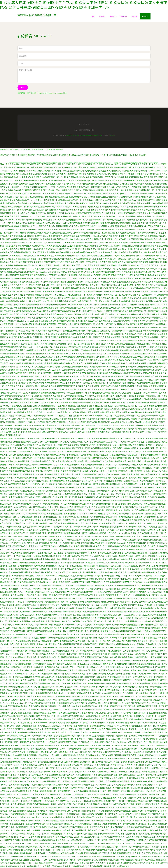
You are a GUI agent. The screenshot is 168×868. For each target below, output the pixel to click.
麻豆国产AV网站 (143, 563)
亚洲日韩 (118, 755)
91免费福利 (80, 745)
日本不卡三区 (25, 589)
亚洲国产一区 (74, 550)
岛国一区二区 (115, 295)
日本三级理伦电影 (146, 749)
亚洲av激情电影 (11, 282)
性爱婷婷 (120, 272)
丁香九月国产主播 (54, 376)
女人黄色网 (65, 778)
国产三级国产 (28, 275)
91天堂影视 (89, 370)
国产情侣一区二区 (72, 857)
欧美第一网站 (155, 536)
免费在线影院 (131, 347)
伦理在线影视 (150, 314)
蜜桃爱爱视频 (130, 177)
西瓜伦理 (7, 752)
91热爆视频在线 (53, 853)
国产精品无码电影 (12, 177)
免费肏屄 (115, 765)
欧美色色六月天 (55, 184)
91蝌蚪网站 (37, 589)
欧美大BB (133, 233)
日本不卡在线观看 (127, 804)
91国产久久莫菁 (19, 752)
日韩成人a (146, 393)
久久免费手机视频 (17, 171)
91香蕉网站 (106, 631)
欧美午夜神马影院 (150, 798)
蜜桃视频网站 (52, 298)
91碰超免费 (148, 386)
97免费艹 (105, 295)
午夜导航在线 (23, 282)
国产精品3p (67, 341)
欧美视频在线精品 (123, 546)
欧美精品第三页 (75, 478)
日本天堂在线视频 (62, 641)
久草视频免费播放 (152, 569)
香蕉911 (123, 174)
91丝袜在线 (73, 347)
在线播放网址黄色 (65, 546)
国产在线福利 (50, 383)
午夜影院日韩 (92, 674)
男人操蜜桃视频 (16, 236)
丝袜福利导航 (49, 608)
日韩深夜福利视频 (83, 582)
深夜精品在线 (117, 501)
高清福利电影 (159, 710)
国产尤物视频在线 (133, 370)
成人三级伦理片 (105, 729)
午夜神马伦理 (75, 383)
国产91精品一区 (81, 461)
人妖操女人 (14, 703)
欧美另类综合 (23, 582)
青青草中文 (140, 804)
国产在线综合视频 (31, 550)
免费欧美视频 (49, 305)
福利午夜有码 (70, 719)
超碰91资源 (27, 272)
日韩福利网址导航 (121, 334)
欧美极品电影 (149, 210)
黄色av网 (49, 295)
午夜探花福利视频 (112, 582)
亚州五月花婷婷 (87, 481)
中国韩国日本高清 (63, 200)
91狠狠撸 (147, 184)
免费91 (77, 226)
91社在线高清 (101, 226)
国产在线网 (96, 628)
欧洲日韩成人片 (103, 772)
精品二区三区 (139, 752)
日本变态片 (154, 755)
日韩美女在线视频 (156, 550)
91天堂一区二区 (73, 344)
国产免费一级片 (7, 167)
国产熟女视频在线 (102, 278)
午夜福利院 (139, 719)
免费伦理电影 (85, 272)
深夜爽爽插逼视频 (40, 612)
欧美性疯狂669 (62, 729)
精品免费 (67, 830)
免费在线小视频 (53, 226)
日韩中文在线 (65, 213)
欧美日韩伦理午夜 (135, 386)
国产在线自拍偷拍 (118, 834)
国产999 (35, 736)
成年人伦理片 (108, 370)
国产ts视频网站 (118, 292)
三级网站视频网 (54, 367)
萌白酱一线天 (27, 341)
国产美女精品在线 (130, 749)
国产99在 (41, 576)
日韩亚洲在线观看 (141, 768)
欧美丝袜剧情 (50, 703)
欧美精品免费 (93, 615)
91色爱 (111, 341)
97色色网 (148, 821)
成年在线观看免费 (134, 399)
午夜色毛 (114, 657)
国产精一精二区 (35, 265)
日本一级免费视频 (48, 739)
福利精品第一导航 (101, 608)
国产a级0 (74, 167)
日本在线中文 (153, 579)
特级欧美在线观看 (12, 216)
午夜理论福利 (61, 677)
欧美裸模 (33, 187)
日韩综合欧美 (9, 465)
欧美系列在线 (23, 651)
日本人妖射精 (79, 278)
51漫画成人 (56, 265)
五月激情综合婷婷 (68, 569)
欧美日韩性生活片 (17, 327)
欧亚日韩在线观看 (107, 808)
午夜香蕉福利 (52, 618)
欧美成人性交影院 (153, 801)
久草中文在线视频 (152, 729)
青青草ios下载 (13, 670)
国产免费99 (82, 553)
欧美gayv (40, 200)
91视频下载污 (126, 582)
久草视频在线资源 (55, 847)
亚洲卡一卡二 (14, 324)
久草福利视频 (145, 481)
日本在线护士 (68, 259)
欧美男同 (135, 863)
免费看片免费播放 (83, 775)
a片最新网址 (107, 448)
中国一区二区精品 (60, 657)
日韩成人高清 (112, 556)
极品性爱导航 (112, 229)
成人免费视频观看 (16, 599)
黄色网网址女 (23, 246)
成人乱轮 (18, 713)
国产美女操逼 (108, 755)
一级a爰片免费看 (96, 690)
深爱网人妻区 (37, 687)
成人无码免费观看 (145, 540)
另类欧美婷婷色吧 (105, 857)
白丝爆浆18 (18, 625)
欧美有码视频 (103, 618)
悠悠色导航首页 (42, 814)
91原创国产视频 (98, 223)
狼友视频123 (132, 801)
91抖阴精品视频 (17, 481)
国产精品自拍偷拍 (94, 311)
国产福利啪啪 (143, 233)
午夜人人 (120, 752)
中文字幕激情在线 (135, 821)
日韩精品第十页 (46, 530)
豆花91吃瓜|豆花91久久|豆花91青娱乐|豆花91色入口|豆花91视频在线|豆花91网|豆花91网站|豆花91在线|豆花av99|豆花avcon (82, 412)
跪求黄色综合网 (126, 716)
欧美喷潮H (5, 860)
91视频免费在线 (127, 383)
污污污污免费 (29, 321)
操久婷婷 (122, 252)
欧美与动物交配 (40, 507)
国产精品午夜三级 (50, 824)
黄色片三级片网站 (58, 455)
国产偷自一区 (15, 540)
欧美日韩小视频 (152, 367)
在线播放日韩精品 (83, 628)
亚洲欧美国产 (90, 677)
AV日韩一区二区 (94, 840)
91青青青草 (115, 638)
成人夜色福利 (101, 860)
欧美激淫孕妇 (143, 553)
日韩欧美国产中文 (24, 484)
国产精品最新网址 (88, 837)
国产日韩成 (93, 706)
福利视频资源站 (20, 167)
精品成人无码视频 (100, 363)
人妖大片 (80, 370)
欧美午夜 (101, 700)
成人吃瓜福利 (110, 223)
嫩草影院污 (8, 759)
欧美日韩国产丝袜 (77, 703)
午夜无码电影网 (12, 612)
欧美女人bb (119, 840)
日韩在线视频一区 (112, 468)
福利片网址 (64, 648)
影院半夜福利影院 (83, 543)
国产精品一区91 (102, 367)
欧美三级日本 (51, 321)
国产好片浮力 (24, 243)
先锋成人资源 (38, 791)
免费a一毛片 (15, 262)
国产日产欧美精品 (136, 605)
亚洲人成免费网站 (44, 171)
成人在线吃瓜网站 (64, 321)
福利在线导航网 (78, 491)
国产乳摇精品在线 (77, 648)
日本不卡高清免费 (130, 520)
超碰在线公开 (116, 350)
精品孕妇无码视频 (14, 278)
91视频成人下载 (147, 292)
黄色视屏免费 (35, 651)
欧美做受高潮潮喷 (159, 520)
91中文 (61, 298)
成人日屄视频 (100, 514)
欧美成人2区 (143, 755)
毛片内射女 (43, 331)
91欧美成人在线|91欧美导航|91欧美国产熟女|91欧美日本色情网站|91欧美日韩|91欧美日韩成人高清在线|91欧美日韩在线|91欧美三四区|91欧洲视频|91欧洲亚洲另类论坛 (69, 155)
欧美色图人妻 (142, 180)
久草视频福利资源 (98, 723)
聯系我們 (124, 16)
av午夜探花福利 (34, 318)
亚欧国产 (106, 501)
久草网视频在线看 (72, 256)
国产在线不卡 (56, 543)
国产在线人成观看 (15, 550)
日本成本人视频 (157, 501)
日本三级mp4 (83, 736)
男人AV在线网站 (12, 700)
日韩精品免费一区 (116, 739)
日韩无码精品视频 (101, 657)
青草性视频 (46, 830)
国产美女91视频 (77, 390)
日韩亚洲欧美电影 (121, 445)
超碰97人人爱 (145, 566)
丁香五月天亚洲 (16, 360)
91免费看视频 (137, 354)
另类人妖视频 (63, 318)
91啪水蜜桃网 (149, 380)
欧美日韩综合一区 (54, 517)
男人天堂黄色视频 (97, 556)
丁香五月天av (137, 373)
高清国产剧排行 (44, 605)
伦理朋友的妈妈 (107, 298)
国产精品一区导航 (12, 765)
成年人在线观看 (66, 687)
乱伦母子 (47, 461)
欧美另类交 (110, 752)
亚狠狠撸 (63, 670)
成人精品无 (43, 357)
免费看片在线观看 (48, 638)
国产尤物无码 (108, 648)
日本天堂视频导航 (20, 197)
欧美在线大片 (42, 520)
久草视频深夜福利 (90, 334)
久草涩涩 (16, 269)
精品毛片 (45, 318)
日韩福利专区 (78, 367)
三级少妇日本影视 (83, 458)
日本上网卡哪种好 (85, 455)
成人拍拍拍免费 (83, 239)
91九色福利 (158, 324)
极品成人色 (34, 311)
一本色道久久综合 (81, 732)
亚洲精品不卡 (131, 585)
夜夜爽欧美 (143, 641)
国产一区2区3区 (119, 801)
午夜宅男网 (148, 781)
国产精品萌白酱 (9, 357)
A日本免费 (92, 553)
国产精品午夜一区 (50, 190)
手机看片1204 (12, 233)
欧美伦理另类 (45, 399)
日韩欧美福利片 (57, 762)
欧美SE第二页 (32, 331)
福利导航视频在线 (64, 690)
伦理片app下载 (134, 200)
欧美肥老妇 (133, 341)
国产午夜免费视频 (149, 772)
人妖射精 (17, 190)
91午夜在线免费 (106, 282)
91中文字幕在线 (40, 226)
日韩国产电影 (98, 589)
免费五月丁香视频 (128, 305)
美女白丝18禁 (150, 360)
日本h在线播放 (13, 821)
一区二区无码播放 (11, 621)
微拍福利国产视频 (99, 187)
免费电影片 (157, 252)
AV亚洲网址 (145, 256)
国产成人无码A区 (17, 592)
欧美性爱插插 (22, 203)
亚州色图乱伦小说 (77, 246)
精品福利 (62, 344)
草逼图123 (84, 504)
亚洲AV (66, 781)
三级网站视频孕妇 (122, 648)
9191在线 (118, 592)
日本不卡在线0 (89, 478)
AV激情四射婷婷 (154, 455)
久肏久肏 (142, 484)
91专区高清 (28, 501)
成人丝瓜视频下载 (47, 194)
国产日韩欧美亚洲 (96, 510)
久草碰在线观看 (133, 710)
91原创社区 (65, 288)
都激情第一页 (129, 458)
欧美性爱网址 (31, 452)
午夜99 (162, 337)
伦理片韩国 (159, 533)
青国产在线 (120, 674)
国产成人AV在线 (42, 628)
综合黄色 (142, 572)
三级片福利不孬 (65, 589)
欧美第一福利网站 (78, 860)
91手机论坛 (110, 380)
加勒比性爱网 (85, 184)
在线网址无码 (31, 592)
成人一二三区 (13, 801)
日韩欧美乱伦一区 (130, 693)
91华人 (49, 223)
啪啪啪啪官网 (49, 631)
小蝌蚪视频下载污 (154, 589)
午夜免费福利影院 (15, 471)
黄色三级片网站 (154, 592)
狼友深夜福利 (156, 478)
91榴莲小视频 (153, 220)
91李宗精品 (10, 347)
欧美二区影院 (11, 582)
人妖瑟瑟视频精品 (52, 602)
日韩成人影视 (135, 203)
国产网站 (140, 239)
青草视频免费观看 (36, 602)
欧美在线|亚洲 (41, 625)
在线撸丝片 (24, 239)
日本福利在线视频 (29, 605)
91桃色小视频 (114, 396)
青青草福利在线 (87, 514)
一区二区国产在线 (52, 768)
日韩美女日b (140, 556)
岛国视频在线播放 (61, 530)
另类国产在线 (25, 292)
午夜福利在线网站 (73, 249)
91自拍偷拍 (136, 759)
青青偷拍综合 (86, 484)
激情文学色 (91, 357)
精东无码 (66, 621)
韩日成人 (54, 344)
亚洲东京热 (153, 194)
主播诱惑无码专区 (154, 396)
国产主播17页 (121, 706)
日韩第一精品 (128, 592)
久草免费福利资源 (72, 465)
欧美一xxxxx (30, 200)
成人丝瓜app (116, 566)
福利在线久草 (72, 608)
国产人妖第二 (104, 246)
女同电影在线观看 (18, 403)
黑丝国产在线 (135, 478)
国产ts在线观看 (157, 347)
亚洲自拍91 (153, 696)
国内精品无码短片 (80, 207)
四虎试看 (94, 210)
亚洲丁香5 (123, 700)
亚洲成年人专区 (135, 798)
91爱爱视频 (131, 220)
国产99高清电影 (84, 540)
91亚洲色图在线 (82, 517)
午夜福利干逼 (88, 644)
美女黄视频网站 (87, 765)
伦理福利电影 (10, 514)
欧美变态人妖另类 (107, 674)
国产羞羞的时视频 (63, 533)
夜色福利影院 (80, 634)
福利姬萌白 (126, 514)
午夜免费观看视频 (72, 445)
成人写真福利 (77, 269)
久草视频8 (106, 275)
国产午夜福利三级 (16, 677)
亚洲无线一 (66, 474)
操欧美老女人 (124, 288)
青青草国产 (158, 301)
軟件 (78, 136)
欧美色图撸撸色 (28, 765)
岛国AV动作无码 (32, 220)
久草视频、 (103, 533)
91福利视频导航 (107, 220)
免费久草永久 (13, 817)
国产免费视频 (76, 612)
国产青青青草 (60, 393)
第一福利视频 (139, 589)
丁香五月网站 (10, 311)
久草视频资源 (16, 814)
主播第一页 (83, 262)
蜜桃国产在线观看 (42, 501)
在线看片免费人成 (93, 523)
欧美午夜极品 (29, 184)
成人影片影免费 (26, 768)
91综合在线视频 (64, 680)
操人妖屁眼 (119, 585)
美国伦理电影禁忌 (159, 860)
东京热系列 (146, 853)
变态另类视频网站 (115, 527)
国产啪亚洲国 (51, 337)
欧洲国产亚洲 (114, 860)
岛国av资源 (17, 272)
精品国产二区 (67, 732)
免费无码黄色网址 (33, 455)
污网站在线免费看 (147, 840)
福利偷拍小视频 (111, 164)
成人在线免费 (119, 857)
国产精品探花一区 (24, 301)
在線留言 (145, 16)
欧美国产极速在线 (101, 455)
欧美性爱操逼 (6, 523)
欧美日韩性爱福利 (20, 318)
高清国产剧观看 (134, 278)
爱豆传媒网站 (157, 657)
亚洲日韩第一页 (72, 651)
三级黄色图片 (125, 354)
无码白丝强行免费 (27, 354)
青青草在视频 (112, 781)
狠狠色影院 (28, 853)
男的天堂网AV (157, 259)
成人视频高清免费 (136, 314)
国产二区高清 (96, 344)
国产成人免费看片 (18, 595)
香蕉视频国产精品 (145, 324)
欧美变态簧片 (25, 817)
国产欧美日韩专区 (79, 680)
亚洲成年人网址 (14, 605)
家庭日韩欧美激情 (56, 719)
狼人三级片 (56, 403)
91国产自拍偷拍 (113, 174)
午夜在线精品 (31, 811)
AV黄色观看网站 (130, 216)
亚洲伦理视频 (83, 471)
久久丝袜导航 (149, 582)
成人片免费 (112, 308)
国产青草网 (33, 641)
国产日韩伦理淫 (75, 403)
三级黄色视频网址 (151, 337)
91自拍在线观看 (105, 180)
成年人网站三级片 (36, 775)
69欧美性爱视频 (52, 448)
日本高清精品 (93, 778)
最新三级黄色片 (48, 677)
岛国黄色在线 (43, 536)
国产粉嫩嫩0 (54, 840)
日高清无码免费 (50, 843)
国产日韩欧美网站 (58, 311)
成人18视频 (79, 360)
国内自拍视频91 (114, 713)
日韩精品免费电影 (42, 556)
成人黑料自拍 (45, 311)
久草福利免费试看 (111, 360)
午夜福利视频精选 (55, 514)
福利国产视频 (155, 687)
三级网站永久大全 (72, 625)
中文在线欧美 (54, 683)
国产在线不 (118, 448)
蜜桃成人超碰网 (129, 403)
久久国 (26, 729)
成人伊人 (88, 527)
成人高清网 (137, 595)
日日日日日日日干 (15, 729)
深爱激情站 (26, 442)
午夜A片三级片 (28, 278)
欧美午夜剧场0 (138, 514)
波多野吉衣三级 (139, 295)
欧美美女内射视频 (40, 683)
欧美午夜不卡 (47, 834)
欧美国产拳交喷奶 (125, 229)
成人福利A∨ (152, 471)
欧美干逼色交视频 (114, 843)
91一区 (35, 357)
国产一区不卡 (50, 772)
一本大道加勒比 (72, 710)
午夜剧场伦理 (107, 576)
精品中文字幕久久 (82, 843)
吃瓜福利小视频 (67, 226)
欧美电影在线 (35, 308)
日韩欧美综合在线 (137, 664)
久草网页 (97, 295)
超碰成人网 (116, 670)
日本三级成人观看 (97, 314)
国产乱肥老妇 (38, 334)
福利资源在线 (147, 197)
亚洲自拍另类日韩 (54, 458)
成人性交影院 (77, 811)
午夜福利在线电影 (132, 530)
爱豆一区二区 (127, 817)
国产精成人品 (63, 860)
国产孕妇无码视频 (37, 383)
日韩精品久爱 (52, 670)
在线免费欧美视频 (156, 180)
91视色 (62, 249)
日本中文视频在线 (138, 327)
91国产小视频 (54, 357)
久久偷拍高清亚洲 (91, 282)
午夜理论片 (13, 386)
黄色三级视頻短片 (29, 487)
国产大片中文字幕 (103, 252)
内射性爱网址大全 (62, 350)
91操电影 (28, 357)
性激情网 (147, 700)
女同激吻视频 (100, 229)
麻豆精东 (36, 716)
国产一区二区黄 (129, 843)
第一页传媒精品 (159, 481)
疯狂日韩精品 (115, 484)
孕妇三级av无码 (79, 331)
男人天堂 (142, 321)
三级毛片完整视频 (27, 690)
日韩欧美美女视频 (139, 318)
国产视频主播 (95, 716)
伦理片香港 (113, 376)
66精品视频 (11, 301)
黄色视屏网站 (40, 269)
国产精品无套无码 (42, 327)
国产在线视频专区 (142, 510)
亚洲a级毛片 (158, 540)
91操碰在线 (58, 174)
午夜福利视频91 (41, 540)
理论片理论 (5, 579)
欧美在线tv (143, 341)
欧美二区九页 (113, 696)
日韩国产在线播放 (142, 501)
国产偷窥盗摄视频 (74, 177)
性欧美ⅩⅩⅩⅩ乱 (41, 184)
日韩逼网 (58, 194)
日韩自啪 (100, 811)
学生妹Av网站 (31, 171)
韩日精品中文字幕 (52, 471)
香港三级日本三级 (154, 765)
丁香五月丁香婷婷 (19, 376)
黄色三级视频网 (57, 814)
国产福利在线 (101, 203)
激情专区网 (82, 569)
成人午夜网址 (134, 301)
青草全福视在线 (151, 239)
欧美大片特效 (44, 592)
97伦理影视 (150, 438)
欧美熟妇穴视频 (75, 318)
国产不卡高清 (151, 269)
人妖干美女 (5, 830)
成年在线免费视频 (69, 664)
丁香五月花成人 (84, 664)
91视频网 (110, 585)
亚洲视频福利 (116, 693)
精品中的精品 (76, 213)
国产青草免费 (135, 638)
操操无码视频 (41, 324)
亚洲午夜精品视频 (82, 314)
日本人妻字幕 (11, 775)
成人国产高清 (66, 755)
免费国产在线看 (9, 314)
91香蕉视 (154, 177)
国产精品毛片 (56, 628)
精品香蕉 (159, 236)
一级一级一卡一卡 (94, 641)
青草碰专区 (39, 801)
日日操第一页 (10, 229)
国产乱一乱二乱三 (40, 272)
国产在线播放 (152, 739)
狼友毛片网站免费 (58, 759)
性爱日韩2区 (161, 788)
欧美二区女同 (89, 367)
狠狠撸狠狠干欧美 (97, 732)
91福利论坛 (61, 608)
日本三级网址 (45, 478)
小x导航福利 (114, 367)
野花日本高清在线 (15, 778)
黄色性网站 (139, 487)
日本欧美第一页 (143, 347)
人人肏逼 (105, 693)
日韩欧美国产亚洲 (29, 458)
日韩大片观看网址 (107, 239)
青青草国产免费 (113, 497)
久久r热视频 (107, 569)
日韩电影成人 (151, 644)
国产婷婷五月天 (22, 314)
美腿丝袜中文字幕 (153, 667)
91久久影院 (112, 203)
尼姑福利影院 (152, 556)
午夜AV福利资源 (64, 804)
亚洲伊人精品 (89, 785)
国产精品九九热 (94, 569)
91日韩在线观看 (7, 383)
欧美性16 (20, 256)
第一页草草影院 (43, 344)
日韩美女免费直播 (67, 357)
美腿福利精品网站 (15, 501)
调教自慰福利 (43, 487)
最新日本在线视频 (134, 393)
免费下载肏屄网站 (98, 843)
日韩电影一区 (18, 536)
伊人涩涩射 (89, 265)
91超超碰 (57, 585)
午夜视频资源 (42, 553)
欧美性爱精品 (128, 654)
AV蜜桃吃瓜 (127, 350)
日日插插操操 (106, 605)
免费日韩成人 (71, 824)
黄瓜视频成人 (110, 272)
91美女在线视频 (103, 213)
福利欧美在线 (60, 354)
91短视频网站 (161, 357)
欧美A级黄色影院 (154, 318)
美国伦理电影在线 (118, 827)
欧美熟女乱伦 (29, 471)
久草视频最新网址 (37, 246)
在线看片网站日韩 (94, 804)
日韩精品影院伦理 (62, 674)
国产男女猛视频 (129, 344)
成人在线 (152, 670)
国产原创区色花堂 (129, 187)
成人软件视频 (151, 272)
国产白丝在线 (142, 696)
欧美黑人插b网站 (146, 599)
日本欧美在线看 (139, 350)
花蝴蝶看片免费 (134, 174)
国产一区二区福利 (67, 180)
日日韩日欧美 (119, 599)
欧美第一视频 (6, 634)
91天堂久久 (105, 853)
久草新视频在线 (59, 292)
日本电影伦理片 (97, 272)
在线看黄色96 (126, 595)
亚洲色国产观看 (138, 667)
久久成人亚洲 (124, 327)
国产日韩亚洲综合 (148, 357)
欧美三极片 (56, 559)
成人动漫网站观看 (89, 177)
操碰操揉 (92, 399)
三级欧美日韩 (97, 582)
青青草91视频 (45, 781)
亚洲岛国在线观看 (70, 536)
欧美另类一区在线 (100, 540)
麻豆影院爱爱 (139, 272)
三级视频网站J (115, 373)
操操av (34, 785)
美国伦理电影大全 (31, 788)
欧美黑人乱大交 (148, 703)
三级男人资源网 (55, 520)
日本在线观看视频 (87, 579)
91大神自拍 (57, 171)
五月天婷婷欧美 (122, 233)
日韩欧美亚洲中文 (8, 461)
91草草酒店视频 (139, 190)
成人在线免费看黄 (27, 324)
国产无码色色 (160, 292)
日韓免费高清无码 (83, 821)
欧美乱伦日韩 (92, 634)
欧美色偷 (137, 661)
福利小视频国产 (103, 491)
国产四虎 (45, 706)
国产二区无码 (160, 380)
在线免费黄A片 (144, 187)
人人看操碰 (66, 243)
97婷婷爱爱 (121, 494)
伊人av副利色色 (17, 579)
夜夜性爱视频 (162, 572)
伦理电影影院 (126, 762)
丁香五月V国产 (88, 318)
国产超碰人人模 (44, 726)
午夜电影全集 (146, 223)
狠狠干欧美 (17, 275)
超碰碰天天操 (126, 190)
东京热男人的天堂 (78, 674)
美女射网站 (100, 742)
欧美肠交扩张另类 (28, 262)
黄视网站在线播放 (113, 256)
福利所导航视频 (100, 308)
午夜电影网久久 (58, 203)
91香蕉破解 (57, 726)
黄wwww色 (79, 194)
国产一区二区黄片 (97, 301)
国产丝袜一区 (14, 210)
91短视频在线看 (158, 814)
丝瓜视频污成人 (28, 380)
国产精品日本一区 (104, 710)
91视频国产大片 (53, 811)
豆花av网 (151, 572)
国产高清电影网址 (50, 282)
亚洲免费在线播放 (100, 438)
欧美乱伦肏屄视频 (105, 592)
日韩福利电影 (11, 710)
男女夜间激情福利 (55, 794)
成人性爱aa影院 (9, 203)
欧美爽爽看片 (111, 543)
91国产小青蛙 (118, 236)
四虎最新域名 (145, 683)
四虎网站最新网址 (30, 755)
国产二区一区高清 (10, 628)
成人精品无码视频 (15, 184)
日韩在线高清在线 (76, 677)
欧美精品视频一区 (30, 527)
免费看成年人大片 (8, 791)
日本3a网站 (39, 667)
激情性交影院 (39, 621)
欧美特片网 (137, 677)
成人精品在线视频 (27, 628)
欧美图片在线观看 (50, 167)
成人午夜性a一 (9, 794)
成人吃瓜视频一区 (83, 501)
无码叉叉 (119, 530)
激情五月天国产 (43, 233)
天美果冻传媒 (40, 278)
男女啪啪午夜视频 (68, 236)
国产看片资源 (14, 223)
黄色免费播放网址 (56, 857)
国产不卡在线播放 (58, 487)
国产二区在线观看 (85, 164)
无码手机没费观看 (50, 648)
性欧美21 (9, 638)
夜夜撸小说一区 (109, 523)
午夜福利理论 (7, 625)
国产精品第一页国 (86, 285)
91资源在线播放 (52, 775)
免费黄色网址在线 (70, 262)
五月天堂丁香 (81, 373)
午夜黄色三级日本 (153, 778)
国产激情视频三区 (10, 337)
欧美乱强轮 (102, 677)
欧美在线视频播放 (91, 350)
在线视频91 (161, 445)
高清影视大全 (69, 794)
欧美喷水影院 (120, 220)
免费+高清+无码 (10, 719)
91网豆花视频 (22, 229)
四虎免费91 (67, 207)
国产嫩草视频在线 (110, 393)
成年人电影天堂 (24, 719)
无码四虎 (90, 229)
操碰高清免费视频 (133, 223)
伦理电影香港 (76, 288)
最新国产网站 (111, 719)
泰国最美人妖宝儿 (35, 445)
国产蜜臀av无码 (26, 507)
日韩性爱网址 (128, 298)
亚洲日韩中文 (162, 863)
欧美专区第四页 (40, 794)
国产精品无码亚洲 (82, 301)
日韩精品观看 (149, 246)
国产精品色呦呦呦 (126, 657)
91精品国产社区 (135, 334)
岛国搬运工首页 (94, 298)
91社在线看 (141, 344)
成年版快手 (151, 363)
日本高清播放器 (104, 487)
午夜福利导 (68, 726)
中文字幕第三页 (140, 229)
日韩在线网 (66, 275)
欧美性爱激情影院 (13, 762)
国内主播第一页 (36, 282)
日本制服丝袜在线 (87, 710)
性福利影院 (156, 510)
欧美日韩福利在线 (81, 827)
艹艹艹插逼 (128, 275)
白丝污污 (11, 648)
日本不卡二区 (79, 190)
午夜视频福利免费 (95, 393)
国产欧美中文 (101, 762)
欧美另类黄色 (104, 827)
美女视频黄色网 (12, 520)
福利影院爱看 (153, 680)
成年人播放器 (54, 612)
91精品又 (31, 376)
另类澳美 (42, 811)
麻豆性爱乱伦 (33, 530)
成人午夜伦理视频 (63, 696)
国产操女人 (146, 265)
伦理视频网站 (15, 288)
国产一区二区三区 (114, 749)
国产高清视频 (87, 657)
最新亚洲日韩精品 (43, 262)
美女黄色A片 (31, 481)
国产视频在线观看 (134, 631)
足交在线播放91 (120, 167)
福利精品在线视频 (145, 843)
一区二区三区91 (26, 801)
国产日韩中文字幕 (128, 438)
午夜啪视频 (138, 380)
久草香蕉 (109, 461)
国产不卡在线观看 (156, 491)
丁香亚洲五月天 (111, 510)
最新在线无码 (154, 824)
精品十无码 (13, 507)
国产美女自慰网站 (28, 680)
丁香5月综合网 (67, 265)
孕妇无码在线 (99, 380)
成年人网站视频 (118, 347)
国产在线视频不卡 (79, 830)
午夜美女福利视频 (131, 448)
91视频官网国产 (88, 292)
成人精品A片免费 (36, 772)
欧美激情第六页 (121, 664)
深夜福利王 (24, 742)
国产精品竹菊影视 (27, 474)
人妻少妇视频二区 (149, 278)
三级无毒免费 (54, 347)
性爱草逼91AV (37, 305)
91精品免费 (123, 628)
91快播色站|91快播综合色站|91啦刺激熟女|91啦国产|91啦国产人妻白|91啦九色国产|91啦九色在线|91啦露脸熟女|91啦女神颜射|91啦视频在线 (87, 429)
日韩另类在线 (22, 546)
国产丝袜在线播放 (53, 634)
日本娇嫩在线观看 (16, 468)
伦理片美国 (55, 755)
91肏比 (159, 360)
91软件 (136, 683)
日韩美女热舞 (64, 576)
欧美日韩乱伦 (140, 765)
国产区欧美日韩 (36, 821)
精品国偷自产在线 (16, 781)
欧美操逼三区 (47, 579)
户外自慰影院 (45, 177)
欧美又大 (82, 229)
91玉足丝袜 (112, 759)
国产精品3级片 (22, 174)
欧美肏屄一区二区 (87, 337)
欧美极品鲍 (158, 781)
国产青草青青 (98, 817)
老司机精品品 (74, 484)
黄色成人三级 (6, 674)
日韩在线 (98, 200)
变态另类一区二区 (51, 687)
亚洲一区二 (57, 781)
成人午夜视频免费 (33, 393)
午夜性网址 (44, 523)
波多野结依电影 (136, 184)
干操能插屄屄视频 (77, 798)
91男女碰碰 (85, 530)
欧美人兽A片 (108, 664)
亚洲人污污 (111, 667)
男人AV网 (154, 559)
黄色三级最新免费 (137, 376)
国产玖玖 (54, 380)
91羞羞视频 (131, 239)
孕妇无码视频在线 (130, 566)
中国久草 (27, 638)
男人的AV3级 (51, 700)
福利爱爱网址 (81, 298)
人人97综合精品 (137, 288)
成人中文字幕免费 (104, 347)
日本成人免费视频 (114, 687)
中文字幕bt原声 (132, 308)
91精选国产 (147, 282)
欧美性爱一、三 (49, 651)
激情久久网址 (154, 817)
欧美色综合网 (100, 174)
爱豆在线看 (129, 272)
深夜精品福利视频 (105, 837)
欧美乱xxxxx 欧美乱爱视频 (81, 752)
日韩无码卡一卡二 (42, 723)
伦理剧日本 (23, 602)
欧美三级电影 (129, 363)
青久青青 (113, 357)
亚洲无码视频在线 (41, 288)
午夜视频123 (156, 308)
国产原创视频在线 (156, 207)
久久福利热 (64, 566)
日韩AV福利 (20, 648)
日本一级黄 (162, 530)
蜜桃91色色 (95, 288)
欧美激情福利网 (47, 393)
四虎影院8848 (159, 631)
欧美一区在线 (102, 233)
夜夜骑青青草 (131, 180)
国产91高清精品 (52, 180)
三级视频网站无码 (96, 461)
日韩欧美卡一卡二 (139, 651)
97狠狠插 (124, 337)
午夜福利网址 (68, 517)
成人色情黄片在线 (31, 256)
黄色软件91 (136, 265)
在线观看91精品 (69, 399)
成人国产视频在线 (23, 736)
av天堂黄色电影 (32, 781)
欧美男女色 (131, 494)
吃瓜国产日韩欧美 (15, 788)
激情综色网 (116, 654)
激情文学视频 (128, 824)
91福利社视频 (77, 275)
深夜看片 (139, 517)
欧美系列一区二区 (40, 484)
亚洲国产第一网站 (155, 298)
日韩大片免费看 (134, 853)
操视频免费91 (53, 213)
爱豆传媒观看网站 (76, 197)
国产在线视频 (70, 298)
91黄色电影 (107, 259)
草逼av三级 (30, 438)
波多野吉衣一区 (90, 592)
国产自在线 (114, 288)
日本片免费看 (141, 497)
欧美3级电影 (5, 576)
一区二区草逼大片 (82, 687)
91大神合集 (71, 239)
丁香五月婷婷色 (126, 765)
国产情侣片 (89, 390)
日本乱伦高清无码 (58, 386)
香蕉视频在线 (128, 814)
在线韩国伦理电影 (88, 445)
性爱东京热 (103, 262)
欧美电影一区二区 (47, 527)
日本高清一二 (66, 667)
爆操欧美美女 (56, 536)
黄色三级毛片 (35, 706)
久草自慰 (56, 569)
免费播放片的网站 (22, 749)
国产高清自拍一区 (29, 344)
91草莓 (18, 380)
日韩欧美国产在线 (158, 794)
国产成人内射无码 (83, 171)
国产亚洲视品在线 (43, 380)
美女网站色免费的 (122, 850)
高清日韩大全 (140, 471)
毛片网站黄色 (45, 403)
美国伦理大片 (72, 164)
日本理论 (20, 357)
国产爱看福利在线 (130, 687)
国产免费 (106, 716)
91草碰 (32, 239)
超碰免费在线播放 (153, 442)
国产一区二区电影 (56, 553)
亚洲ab (94, 236)
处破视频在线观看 (82, 791)
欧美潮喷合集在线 (139, 546)
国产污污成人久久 (55, 765)
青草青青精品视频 (104, 478)
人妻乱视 (37, 210)
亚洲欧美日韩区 (37, 563)
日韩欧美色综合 (93, 331)
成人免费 (86, 288)
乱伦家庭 (162, 187)
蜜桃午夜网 (59, 308)
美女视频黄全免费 (70, 285)
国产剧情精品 (112, 171)
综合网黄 (14, 308)
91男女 (102, 210)
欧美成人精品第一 (84, 794)
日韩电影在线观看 (128, 540)
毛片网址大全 (40, 566)
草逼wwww (98, 360)
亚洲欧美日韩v (85, 536)
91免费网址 (44, 755)
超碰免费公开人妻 (8, 546)
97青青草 (145, 478)
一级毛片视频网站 (131, 621)
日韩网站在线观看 (110, 628)
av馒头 (6, 592)
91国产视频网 (25, 305)
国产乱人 (155, 265)
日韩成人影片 (145, 259)
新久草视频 (161, 752)
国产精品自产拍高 (38, 618)
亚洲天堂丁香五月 (49, 285)
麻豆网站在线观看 (134, 282)
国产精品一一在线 (40, 860)
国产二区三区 (42, 164)
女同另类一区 (100, 481)
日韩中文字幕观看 (106, 167)
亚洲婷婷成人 (139, 716)
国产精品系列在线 (89, 618)
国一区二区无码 (100, 527)
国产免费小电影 (117, 768)
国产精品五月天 (140, 275)
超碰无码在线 (148, 334)
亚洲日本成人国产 (67, 775)
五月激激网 (14, 589)
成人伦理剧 (80, 523)
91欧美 (46, 817)
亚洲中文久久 (35, 546)
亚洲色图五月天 (70, 595)
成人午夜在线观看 (35, 167)
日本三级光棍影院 (35, 197)
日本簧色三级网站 (129, 670)
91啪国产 (67, 788)
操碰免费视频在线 (33, 579)
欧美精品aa (26, 504)
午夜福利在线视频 (152, 618)
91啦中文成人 (112, 465)
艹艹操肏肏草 (161, 736)
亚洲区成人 (26, 367)
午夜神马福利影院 (71, 514)
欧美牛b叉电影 (58, 693)
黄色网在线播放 (113, 383)
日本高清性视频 (107, 850)
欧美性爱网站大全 (67, 582)
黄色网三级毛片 (47, 373)
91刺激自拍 (122, 821)
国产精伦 (52, 860)
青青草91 (114, 716)
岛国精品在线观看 (40, 840)
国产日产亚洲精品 (88, 226)
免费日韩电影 (123, 203)
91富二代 (154, 563)
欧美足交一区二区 (122, 194)
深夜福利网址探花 (34, 866)
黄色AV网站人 (148, 390)
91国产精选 (99, 468)
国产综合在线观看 (159, 164)
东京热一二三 (31, 536)
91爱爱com (79, 265)
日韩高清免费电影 (31, 847)
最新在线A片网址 (27, 269)
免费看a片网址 (6, 533)
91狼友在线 (162, 670)
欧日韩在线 (161, 504)
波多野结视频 (61, 484)
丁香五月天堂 (134, 164)
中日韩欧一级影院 (60, 605)
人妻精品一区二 (92, 788)
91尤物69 (63, 272)
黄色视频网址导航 (101, 265)
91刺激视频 (83, 386)
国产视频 (93, 396)
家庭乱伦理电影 (14, 207)
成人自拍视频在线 (57, 481)
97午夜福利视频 (18, 220)
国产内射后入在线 (14, 363)
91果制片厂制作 (121, 576)
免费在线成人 (143, 794)
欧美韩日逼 (20, 438)
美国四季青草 (89, 749)
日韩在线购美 (157, 700)
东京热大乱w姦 (45, 494)
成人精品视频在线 (130, 507)
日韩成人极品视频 (83, 354)
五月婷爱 (35, 638)
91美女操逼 (102, 621)
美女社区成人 (106, 331)
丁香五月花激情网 (100, 305)
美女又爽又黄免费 (94, 745)
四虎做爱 (147, 595)
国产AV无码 (157, 223)
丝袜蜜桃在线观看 (8, 687)
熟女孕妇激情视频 (150, 723)
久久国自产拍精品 (92, 243)
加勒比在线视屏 (154, 341)
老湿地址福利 (45, 788)
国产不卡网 (159, 690)
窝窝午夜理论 (77, 334)
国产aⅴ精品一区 (98, 585)
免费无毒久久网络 (113, 811)
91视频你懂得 (132, 252)
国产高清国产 (142, 491)
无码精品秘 (42, 713)
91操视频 (45, 455)
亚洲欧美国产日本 (83, 438)
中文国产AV (55, 523)
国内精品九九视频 (114, 644)
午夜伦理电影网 (77, 243)
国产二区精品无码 (123, 791)
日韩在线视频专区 (56, 625)
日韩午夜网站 (108, 546)
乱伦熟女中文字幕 (155, 830)
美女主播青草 (67, 233)
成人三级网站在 (7, 265)
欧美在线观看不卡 (8, 664)
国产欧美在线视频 (87, 174)
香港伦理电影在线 (91, 194)
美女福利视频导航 (43, 510)
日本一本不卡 (29, 814)
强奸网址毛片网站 (90, 572)
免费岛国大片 (29, 553)
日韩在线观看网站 (58, 592)
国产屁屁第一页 (13, 305)
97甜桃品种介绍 (11, 331)
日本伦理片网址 (78, 788)
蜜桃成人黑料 (137, 850)
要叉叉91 (93, 827)
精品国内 (107, 641)
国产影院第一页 (34, 259)
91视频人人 (147, 631)
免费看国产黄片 (70, 847)
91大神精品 (48, 197)
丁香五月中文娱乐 (136, 729)
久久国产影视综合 (110, 200)
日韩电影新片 (37, 461)
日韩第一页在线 (153, 468)
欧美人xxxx (65, 840)
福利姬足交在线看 (120, 301)
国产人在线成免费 (69, 187)
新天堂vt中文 (128, 487)
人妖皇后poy (159, 523)
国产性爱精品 (17, 576)
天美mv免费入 (6, 739)
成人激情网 (130, 563)
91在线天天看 (132, 599)
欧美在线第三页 (126, 775)
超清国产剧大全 (26, 226)
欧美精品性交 (146, 203)
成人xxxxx (94, 341)
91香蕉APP (32, 164)
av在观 (44, 857)
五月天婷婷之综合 (76, 670)
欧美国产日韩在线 (110, 830)
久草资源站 (101, 651)
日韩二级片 (143, 527)
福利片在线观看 (69, 171)
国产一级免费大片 (153, 249)
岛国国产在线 (124, 360)
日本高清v (123, 386)
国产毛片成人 (47, 710)
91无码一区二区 (67, 507)
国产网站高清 (114, 540)
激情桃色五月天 (117, 563)
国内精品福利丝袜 (62, 808)
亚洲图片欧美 (60, 850)
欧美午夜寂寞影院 (54, 269)
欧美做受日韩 (132, 207)
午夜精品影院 (25, 683)
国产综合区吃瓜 (131, 455)
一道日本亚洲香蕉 (38, 180)
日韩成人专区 (60, 572)
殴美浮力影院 (22, 706)
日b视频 (164, 262)
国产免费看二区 (156, 305)
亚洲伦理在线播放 (160, 683)
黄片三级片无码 (12, 745)
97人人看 (97, 390)
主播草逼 (13, 566)
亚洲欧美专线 (138, 811)
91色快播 (22, 233)
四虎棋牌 (60, 651)
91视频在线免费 (90, 729)
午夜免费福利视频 (39, 719)
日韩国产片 (15, 667)
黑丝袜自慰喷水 (22, 347)
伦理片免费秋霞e (67, 821)
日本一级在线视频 (10, 243)
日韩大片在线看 (51, 246)
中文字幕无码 (67, 615)
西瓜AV (105, 458)
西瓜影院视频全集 (21, 383)
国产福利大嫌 (130, 553)
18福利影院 (50, 216)
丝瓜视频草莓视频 (103, 785)
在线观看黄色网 (47, 390)
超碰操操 (119, 536)
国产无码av (71, 311)
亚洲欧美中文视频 (101, 403)
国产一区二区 (159, 167)
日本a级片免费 (65, 706)
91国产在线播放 (67, 324)
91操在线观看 (17, 350)
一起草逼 (124, 625)
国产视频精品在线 (88, 566)
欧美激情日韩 (68, 301)
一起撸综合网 (88, 612)
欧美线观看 (14, 768)
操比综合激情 (56, 501)
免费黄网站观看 (99, 507)
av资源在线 (67, 494)
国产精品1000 (70, 327)
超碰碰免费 (105, 794)
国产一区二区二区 (59, 177)
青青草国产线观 (130, 755)
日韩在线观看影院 (114, 651)
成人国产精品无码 (8, 484)
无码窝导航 (57, 494)
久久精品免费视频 (85, 824)
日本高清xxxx (124, 442)
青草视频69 (112, 677)
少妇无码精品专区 (54, 742)
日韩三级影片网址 (158, 661)
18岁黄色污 (154, 641)
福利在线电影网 (88, 781)
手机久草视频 (42, 615)
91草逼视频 (71, 393)
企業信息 (134, 16)
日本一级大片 (6, 164)
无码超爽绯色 (76, 808)
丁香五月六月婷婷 (60, 550)
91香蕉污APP (15, 344)
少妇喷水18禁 (76, 305)
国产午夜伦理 (108, 791)
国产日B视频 (161, 840)
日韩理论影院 (43, 481)
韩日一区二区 (152, 190)
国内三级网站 (112, 732)
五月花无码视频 (146, 301)
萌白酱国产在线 (10, 517)
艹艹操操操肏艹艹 (86, 742)
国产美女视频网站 (133, 292)
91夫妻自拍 (57, 788)
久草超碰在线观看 (16, 572)
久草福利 (154, 187)
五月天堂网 (58, 445)
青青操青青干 (140, 396)
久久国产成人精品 (53, 278)
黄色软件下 (150, 445)
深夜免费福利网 (77, 631)
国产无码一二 (158, 288)
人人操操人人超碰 (129, 533)
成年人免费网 (85, 863)
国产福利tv (157, 595)
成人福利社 (28, 556)
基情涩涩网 (46, 265)
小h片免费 (57, 220)
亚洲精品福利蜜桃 (92, 853)
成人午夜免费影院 (137, 445)
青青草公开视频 (154, 465)
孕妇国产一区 (149, 736)
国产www (98, 370)
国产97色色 (57, 461)
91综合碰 (76, 341)
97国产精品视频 (89, 213)
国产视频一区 (31, 599)
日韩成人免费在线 (114, 615)
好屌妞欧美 (151, 752)
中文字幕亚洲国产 (35, 696)
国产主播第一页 (113, 625)
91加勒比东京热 (51, 491)
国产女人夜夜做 (80, 324)
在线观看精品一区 (87, 762)
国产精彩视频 (82, 203)
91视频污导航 (39, 337)
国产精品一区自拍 (130, 321)
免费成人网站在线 (74, 759)
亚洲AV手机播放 (71, 762)
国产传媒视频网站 (139, 331)
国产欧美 (113, 243)
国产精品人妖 (145, 615)
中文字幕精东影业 (81, 667)
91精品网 (40, 491)
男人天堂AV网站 (34, 834)
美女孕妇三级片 (72, 579)
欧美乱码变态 (27, 540)
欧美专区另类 (95, 494)
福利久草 (16, 504)
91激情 (123, 396)
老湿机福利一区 (48, 497)
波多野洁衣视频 (153, 213)
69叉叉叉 (122, 393)
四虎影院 (141, 438)
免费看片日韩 (82, 393)
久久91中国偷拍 (110, 559)
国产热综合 (59, 256)
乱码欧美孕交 (46, 259)
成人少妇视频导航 (105, 236)
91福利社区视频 (73, 468)
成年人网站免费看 (72, 504)
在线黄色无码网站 (28, 585)
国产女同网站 (156, 850)
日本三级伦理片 (83, 723)
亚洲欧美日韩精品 (123, 863)
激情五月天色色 (137, 210)
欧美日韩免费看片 (93, 798)
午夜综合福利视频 (53, 664)
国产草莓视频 (155, 762)
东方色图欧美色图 (147, 863)
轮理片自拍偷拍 (125, 318)
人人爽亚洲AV (25, 612)
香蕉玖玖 (115, 550)
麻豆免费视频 (20, 530)
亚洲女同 (27, 860)
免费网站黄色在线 (76, 282)
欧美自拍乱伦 (145, 834)
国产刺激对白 (57, 399)
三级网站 (70, 850)
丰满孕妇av (71, 834)
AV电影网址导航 (135, 461)
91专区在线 (7, 275)
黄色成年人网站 (134, 732)
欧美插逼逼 (133, 572)
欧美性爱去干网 (135, 736)
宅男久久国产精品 (24, 334)
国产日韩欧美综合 (45, 599)
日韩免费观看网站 (127, 696)
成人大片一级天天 (46, 350)
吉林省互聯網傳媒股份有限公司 (90, 136)
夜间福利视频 (109, 536)
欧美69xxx (52, 680)
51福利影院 (126, 373)
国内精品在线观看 (28, 644)
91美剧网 (129, 768)
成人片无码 (71, 354)
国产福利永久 (92, 167)
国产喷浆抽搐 (11, 334)
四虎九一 (49, 850)
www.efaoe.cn (71, 136)
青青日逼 (110, 863)
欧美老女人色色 (129, 644)
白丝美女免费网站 (148, 174)
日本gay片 (98, 847)
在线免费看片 (117, 331)
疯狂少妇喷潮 (74, 337)
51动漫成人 (100, 781)
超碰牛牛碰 (110, 742)
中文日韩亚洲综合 (62, 785)
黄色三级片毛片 (145, 252)
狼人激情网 (103, 376)
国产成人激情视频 (43, 239)
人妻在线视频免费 (109, 798)
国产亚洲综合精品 (71, 863)
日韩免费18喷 (84, 585)
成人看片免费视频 (127, 550)
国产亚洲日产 (150, 487)
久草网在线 (40, 216)
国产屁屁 (25, 190)
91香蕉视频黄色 (47, 798)
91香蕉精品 (159, 745)
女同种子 (144, 612)
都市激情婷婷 (25, 249)
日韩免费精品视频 (111, 386)
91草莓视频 (160, 703)
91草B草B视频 (27, 207)
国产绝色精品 (17, 860)
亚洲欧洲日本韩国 (148, 530)
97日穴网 (114, 269)
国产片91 (114, 252)
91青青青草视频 (121, 736)
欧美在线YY (57, 595)
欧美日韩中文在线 (123, 634)
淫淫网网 (41, 252)
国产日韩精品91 (112, 197)
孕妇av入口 (150, 719)
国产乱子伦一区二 (24, 794)
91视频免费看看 (63, 739)
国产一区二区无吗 (16, 452)
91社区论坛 (63, 282)
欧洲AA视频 (73, 605)
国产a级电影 (27, 808)
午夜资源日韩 (15, 487)
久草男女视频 (70, 817)
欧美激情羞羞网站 (25, 566)
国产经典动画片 (153, 804)
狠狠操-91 (99, 292)
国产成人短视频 (98, 530)
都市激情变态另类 (136, 311)
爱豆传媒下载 (41, 376)
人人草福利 (32, 674)
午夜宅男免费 (158, 203)
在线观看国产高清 (72, 765)
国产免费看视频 (22, 311)
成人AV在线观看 (13, 390)
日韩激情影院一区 (88, 621)
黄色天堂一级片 (14, 726)
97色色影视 (89, 739)
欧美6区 (96, 794)
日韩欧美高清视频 (115, 481)
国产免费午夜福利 (63, 801)
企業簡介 (102, 16)
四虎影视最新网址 (143, 458)
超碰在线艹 (57, 259)
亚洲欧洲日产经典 (139, 465)
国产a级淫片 (146, 847)
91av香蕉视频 (143, 494)
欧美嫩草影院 (124, 465)
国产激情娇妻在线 (101, 484)
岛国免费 (148, 288)
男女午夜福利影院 (115, 363)
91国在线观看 (115, 265)
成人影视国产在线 (52, 252)
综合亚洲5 (101, 497)
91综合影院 (66, 563)
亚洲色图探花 (78, 497)
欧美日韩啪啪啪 (148, 788)
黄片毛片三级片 (61, 798)
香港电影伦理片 (96, 259)
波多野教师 (26, 840)
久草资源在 (69, 308)
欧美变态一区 (146, 164)
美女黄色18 (69, 314)
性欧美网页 (100, 749)
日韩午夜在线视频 (151, 742)
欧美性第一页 (57, 504)
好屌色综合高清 (82, 559)
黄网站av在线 (83, 396)
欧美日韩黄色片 (152, 344)
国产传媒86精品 (26, 661)
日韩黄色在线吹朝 (149, 759)
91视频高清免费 (135, 700)
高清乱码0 (104, 243)
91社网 (60, 285)
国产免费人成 (153, 484)
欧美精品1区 (75, 781)
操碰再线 (54, 706)
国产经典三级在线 (158, 256)
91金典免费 (40, 321)
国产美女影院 (20, 543)
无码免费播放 (96, 517)
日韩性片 (24, 821)
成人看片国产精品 (18, 834)
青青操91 (155, 393)
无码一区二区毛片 (146, 745)
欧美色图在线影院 (153, 628)
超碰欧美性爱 (59, 736)
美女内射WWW (15, 559)
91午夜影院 (100, 644)
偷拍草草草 (115, 337)
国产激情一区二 (89, 487)
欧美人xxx (148, 808)
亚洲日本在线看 (152, 634)
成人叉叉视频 (117, 491)
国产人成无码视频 (114, 187)
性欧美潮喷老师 (78, 576)
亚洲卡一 (64, 749)
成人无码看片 (54, 288)
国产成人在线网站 (49, 210)
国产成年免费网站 (132, 236)
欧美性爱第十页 (156, 768)
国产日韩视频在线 (18, 445)
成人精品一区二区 (77, 216)
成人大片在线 (153, 651)
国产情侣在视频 (122, 723)
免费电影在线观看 (83, 236)
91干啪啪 (130, 396)
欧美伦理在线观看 (149, 732)
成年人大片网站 (123, 667)
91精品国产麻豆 (150, 648)
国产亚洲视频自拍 (90, 533)
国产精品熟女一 (40, 207)
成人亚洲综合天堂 (60, 478)
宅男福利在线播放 (25, 337)
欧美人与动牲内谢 (102, 765)
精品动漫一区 (13, 563)
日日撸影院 (153, 497)
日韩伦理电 (138, 582)
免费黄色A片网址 (84, 187)
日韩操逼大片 (127, 474)
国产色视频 (68, 331)
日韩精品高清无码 (29, 762)
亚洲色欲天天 (33, 194)
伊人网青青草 (99, 249)
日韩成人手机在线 (147, 543)
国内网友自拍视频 (44, 438)
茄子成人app (59, 710)
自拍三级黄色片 (113, 474)
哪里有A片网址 (123, 324)
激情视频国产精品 (148, 200)
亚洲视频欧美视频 (93, 448)
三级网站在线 (38, 442)
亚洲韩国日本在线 (87, 814)
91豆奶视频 (97, 664)
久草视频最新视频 (43, 693)
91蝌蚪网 (128, 778)
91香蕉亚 (65, 612)
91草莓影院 (46, 203)
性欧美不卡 (109, 504)
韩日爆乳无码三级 (92, 216)
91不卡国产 (59, 579)
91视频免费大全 (39, 863)
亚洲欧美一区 (152, 716)
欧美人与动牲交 (82, 556)
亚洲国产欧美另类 (35, 804)
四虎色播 (162, 576)
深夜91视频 (159, 585)
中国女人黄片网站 (139, 602)
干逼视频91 (82, 510)
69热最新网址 (14, 354)
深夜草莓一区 (43, 452)
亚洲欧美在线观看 (136, 226)
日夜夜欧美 (90, 252)
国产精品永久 (47, 572)
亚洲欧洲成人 (88, 200)
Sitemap (112, 136)
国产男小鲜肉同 (111, 210)
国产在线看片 (147, 710)
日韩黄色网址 (101, 318)
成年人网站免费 (57, 327)
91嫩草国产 (150, 376)
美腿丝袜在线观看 (54, 341)
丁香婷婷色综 (87, 625)
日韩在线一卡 (115, 533)
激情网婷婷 (71, 370)
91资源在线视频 (39, 298)
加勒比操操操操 (87, 550)
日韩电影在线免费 (13, 442)
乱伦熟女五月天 (143, 177)
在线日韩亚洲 (137, 726)
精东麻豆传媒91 (138, 791)
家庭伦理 (15, 661)
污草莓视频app (26, 621)
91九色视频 (7, 197)
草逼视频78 (113, 262)
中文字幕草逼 (119, 837)
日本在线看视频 (65, 644)
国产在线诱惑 (97, 354)
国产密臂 (49, 808)
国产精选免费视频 (153, 350)
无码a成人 (90, 860)
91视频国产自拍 (56, 229)
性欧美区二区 (18, 798)
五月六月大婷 (58, 510)
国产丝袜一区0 (150, 726)
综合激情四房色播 (80, 706)
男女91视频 (149, 311)
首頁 (93, 16)
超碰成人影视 (152, 229)
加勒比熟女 (16, 187)
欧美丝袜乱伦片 (56, 817)
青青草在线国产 (134, 827)
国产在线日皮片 (63, 383)
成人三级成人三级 (152, 226)
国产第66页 (14, 292)
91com (104, 324)
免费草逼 (161, 605)
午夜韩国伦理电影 (75, 592)
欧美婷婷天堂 (152, 474)
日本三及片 (32, 595)
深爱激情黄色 (151, 514)
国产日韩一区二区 (60, 223)
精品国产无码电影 (49, 546)
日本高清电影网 (53, 236)
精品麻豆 (154, 553)
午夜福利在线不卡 (97, 471)
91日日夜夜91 (115, 190)
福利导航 (86, 275)
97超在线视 (42, 363)
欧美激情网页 (99, 719)
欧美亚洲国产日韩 (82, 546)
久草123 (50, 354)
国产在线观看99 (161, 857)
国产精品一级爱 (135, 706)
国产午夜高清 (58, 314)
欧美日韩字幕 (68, 556)
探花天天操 (14, 683)
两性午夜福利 (48, 533)
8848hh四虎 (97, 501)
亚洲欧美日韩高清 (107, 634)
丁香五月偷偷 (152, 713)
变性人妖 (82, 167)
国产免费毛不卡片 (66, 380)
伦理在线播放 (80, 180)
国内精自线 (11, 174)
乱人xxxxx (107, 354)
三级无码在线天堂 (111, 327)
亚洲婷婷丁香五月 (18, 654)
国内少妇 (95, 850)
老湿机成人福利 (152, 625)
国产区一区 (116, 487)
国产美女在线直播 (120, 478)
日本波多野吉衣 (59, 295)
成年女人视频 (34, 174)
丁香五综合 (74, 566)
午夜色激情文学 (95, 830)
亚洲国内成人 (141, 592)
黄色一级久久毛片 (65, 772)
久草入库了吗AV (23, 514)
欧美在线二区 (65, 713)
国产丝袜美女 (70, 203)
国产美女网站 (114, 579)
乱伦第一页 (115, 278)
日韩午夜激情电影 (98, 661)
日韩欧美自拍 (67, 634)
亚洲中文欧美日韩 (101, 638)
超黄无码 (115, 354)
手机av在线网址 (114, 514)
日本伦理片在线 (96, 327)
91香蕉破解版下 (19, 674)
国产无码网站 (42, 347)
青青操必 (52, 690)
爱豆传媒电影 (42, 745)
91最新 (102, 595)
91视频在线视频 (119, 631)
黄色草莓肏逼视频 (52, 667)
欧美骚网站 (5, 360)
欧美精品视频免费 (16, 811)
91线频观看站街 (77, 700)
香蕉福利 (141, 644)
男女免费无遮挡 (99, 863)
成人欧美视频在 (117, 553)
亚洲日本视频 (31, 252)
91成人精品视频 (118, 177)
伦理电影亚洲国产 (139, 243)
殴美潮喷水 (48, 445)
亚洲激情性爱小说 (151, 517)
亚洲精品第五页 (119, 282)
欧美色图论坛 (141, 220)
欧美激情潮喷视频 (92, 602)
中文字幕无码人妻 (66, 190)
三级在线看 (32, 759)
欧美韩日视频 (39, 808)
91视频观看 (23, 775)
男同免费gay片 (68, 559)
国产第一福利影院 (23, 465)
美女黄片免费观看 (39, 367)
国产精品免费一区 (21, 533)
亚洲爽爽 (92, 772)
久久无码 (78, 380)
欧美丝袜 (42, 458)
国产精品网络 (87, 380)
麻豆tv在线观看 (12, 239)
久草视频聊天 (22, 641)
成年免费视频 (88, 403)
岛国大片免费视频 (22, 180)
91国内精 (124, 847)
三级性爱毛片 (30, 576)
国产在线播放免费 (142, 814)
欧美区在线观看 (30, 778)
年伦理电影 (61, 638)
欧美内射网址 (89, 269)
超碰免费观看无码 (87, 654)
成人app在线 (85, 210)
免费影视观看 (44, 229)
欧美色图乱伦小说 (115, 285)
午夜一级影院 (33, 654)
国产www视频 (108, 344)
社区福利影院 (112, 471)
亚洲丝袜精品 (42, 690)
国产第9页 (121, 308)
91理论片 (8, 318)
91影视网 (65, 184)
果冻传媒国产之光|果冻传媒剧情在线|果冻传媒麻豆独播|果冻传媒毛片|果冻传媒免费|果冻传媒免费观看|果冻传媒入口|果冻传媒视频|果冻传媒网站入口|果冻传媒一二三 (74, 406)
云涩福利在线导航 (51, 249)
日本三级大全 (80, 308)
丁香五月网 (93, 262)
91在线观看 (72, 396)
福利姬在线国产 (62, 527)
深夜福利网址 (66, 252)
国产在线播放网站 (17, 252)
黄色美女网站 (137, 781)
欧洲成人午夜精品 (157, 233)
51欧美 (113, 213)
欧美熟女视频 (15, 785)
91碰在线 (25, 187)
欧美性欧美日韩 (19, 523)
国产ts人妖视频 (135, 452)
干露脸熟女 (35, 390)
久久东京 (36, 504)
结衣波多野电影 (7, 837)
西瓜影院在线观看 (119, 207)
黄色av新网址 (143, 536)
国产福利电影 (134, 259)
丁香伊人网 (66, 683)
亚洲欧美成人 (72, 654)
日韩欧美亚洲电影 (29, 726)
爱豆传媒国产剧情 (84, 693)
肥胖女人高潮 (137, 648)
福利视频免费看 (75, 749)
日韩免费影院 (121, 745)
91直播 (83, 249)
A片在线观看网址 (46, 641)
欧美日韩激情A (83, 661)
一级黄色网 (5, 249)
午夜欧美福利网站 (152, 811)
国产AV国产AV (155, 171)
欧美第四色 (144, 687)
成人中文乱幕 (69, 501)
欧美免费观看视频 (119, 853)
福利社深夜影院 (138, 634)
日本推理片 (97, 536)
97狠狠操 (142, 455)
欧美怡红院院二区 (61, 197)
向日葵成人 (76, 618)
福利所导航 (103, 373)
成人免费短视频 (13, 644)
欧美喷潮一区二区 (27, 510)
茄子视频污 (22, 194)
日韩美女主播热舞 (16, 657)
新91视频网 (157, 216)
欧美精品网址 (96, 791)
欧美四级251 (90, 497)
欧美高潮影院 (65, 491)
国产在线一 (143, 207)
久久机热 (21, 213)
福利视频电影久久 (15, 321)
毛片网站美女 (87, 383)
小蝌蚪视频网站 (17, 857)
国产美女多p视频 (120, 605)
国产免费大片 (35, 386)
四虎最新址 (94, 452)
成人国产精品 (157, 654)
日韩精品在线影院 (126, 471)
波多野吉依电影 (46, 220)
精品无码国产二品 (49, 370)
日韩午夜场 (124, 314)
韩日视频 (124, 278)
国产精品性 (53, 164)
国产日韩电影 (114, 762)
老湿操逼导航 (101, 612)
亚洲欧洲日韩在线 (53, 621)
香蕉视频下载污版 (136, 337)
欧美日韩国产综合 (160, 621)
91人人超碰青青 (137, 360)
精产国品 (134, 324)
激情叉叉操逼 (121, 572)
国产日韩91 (90, 190)
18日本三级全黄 (150, 373)
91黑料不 (12, 370)
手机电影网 (20, 827)
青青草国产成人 (7, 200)
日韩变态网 (96, 458)
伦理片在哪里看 (48, 308)
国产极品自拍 (22, 370)
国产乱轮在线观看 (156, 527)
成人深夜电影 (157, 184)
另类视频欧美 (158, 321)
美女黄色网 (101, 696)
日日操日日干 (78, 801)
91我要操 (108, 292)
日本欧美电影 (99, 625)
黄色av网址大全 (26, 210)
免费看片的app (10, 651)
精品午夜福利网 (150, 354)
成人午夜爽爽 (77, 739)
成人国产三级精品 (156, 602)
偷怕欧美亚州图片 (141, 171)
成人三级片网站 (108, 494)
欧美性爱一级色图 (31, 478)
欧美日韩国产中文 (137, 628)
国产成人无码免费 (27, 615)
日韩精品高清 (39, 295)
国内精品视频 (87, 638)
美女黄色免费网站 (132, 612)
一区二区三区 (33, 523)
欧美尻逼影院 (62, 703)
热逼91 (141, 801)
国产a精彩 (71, 723)
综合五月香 (75, 210)
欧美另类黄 (49, 729)
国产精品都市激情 (18, 830)
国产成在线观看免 (39, 514)
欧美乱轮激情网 (48, 837)
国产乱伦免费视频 (20, 634)
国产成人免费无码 (125, 262)
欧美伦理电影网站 (107, 216)
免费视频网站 (52, 363)
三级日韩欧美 (145, 308)
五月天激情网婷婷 (45, 674)
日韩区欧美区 (70, 540)
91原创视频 (140, 367)
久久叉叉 (53, 318)
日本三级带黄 (92, 595)
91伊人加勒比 (17, 295)
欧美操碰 (75, 363)
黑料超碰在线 (60, 834)
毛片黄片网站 (6, 798)
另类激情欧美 (104, 670)
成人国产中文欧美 (160, 458)
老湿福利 (129, 752)
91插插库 (23, 177)
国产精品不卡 (101, 579)
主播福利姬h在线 (21, 265)
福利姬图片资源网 (117, 608)
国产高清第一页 (53, 324)
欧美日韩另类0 (39, 223)
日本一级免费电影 (61, 752)
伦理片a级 (110, 530)
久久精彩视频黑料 (141, 559)
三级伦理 (111, 723)
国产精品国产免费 (37, 742)
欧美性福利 (88, 768)
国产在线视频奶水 (16, 455)
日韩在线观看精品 (74, 295)
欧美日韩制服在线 (103, 550)
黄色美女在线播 (23, 687)
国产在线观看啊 (119, 788)
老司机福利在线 (68, 853)
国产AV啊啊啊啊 (32, 798)
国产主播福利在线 (56, 465)
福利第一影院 (132, 674)
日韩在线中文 (158, 821)
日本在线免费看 (130, 527)
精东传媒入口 (68, 194)
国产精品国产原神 (110, 517)
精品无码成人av (99, 474)
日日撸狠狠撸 (69, 438)
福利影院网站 (124, 210)
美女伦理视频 (99, 164)
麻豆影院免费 (70, 373)
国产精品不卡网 (12, 491)
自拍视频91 (24, 216)
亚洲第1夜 (24, 700)
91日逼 (130, 380)
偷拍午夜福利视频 (92, 631)
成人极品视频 (79, 755)
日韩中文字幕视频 (43, 559)
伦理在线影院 (100, 713)
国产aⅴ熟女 (71, 736)
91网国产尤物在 (32, 403)
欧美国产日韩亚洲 (21, 618)
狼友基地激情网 (128, 468)
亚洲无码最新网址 (61, 599)
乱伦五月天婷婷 (40, 341)
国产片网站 (5, 654)
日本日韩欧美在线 (21, 373)
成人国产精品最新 (104, 445)
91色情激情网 (49, 200)
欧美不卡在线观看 (123, 808)
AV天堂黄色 (125, 726)
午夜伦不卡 (74, 184)
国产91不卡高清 (125, 677)
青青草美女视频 (127, 860)
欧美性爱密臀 (62, 337)
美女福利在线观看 (90, 376)
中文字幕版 (42, 680)
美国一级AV (56, 187)
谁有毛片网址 (142, 550)
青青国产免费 (150, 504)
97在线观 (139, 618)
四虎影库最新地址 (150, 706)
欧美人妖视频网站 (63, 334)
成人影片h (115, 246)
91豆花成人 (112, 324)
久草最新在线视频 (93, 576)
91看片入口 (160, 370)
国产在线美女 (99, 752)
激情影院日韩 (41, 354)
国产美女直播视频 (80, 690)
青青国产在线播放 (16, 497)
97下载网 (96, 605)
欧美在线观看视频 (16, 569)
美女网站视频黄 (69, 376)
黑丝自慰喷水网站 (33, 824)
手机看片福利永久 (20, 772)
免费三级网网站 (34, 830)
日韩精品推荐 (116, 321)
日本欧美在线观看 (95, 866)
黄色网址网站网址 (29, 363)
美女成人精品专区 (38, 670)
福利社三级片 (34, 710)
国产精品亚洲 (157, 282)
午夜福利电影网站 (11, 742)
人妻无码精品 (92, 180)
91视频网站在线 (126, 197)
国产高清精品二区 (71, 174)
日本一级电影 (87, 295)
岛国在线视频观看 (79, 778)
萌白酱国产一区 (44, 187)
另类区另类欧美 (100, 285)
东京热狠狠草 (137, 246)
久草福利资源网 (127, 249)
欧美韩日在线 (124, 759)
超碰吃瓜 (8, 269)
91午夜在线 (139, 383)
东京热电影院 (54, 745)
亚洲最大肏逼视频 (14, 527)
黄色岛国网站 (19, 200)
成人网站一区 (49, 866)
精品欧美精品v (65, 363)
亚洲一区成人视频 (120, 259)
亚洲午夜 (68, 452)
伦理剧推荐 (150, 327)
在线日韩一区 (150, 605)
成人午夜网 (30, 213)
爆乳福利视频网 (67, 523)
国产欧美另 (39, 768)
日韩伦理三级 (64, 700)
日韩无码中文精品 (111, 804)
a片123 (149, 321)
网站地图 (142, 155)
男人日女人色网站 (145, 523)
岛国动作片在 (127, 295)
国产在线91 (135, 256)
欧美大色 (122, 732)
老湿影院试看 (141, 824)
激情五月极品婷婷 (99, 171)
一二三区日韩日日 (130, 615)
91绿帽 (102, 615)
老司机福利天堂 (113, 726)
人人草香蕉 (112, 226)
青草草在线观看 (99, 775)
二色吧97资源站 (26, 223)
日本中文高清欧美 (126, 618)
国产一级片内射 (118, 180)
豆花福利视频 (112, 318)
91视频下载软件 (131, 840)
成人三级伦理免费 (126, 171)
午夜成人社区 (129, 491)
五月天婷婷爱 (14, 285)
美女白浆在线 (91, 703)
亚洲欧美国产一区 (13, 808)
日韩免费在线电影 (153, 664)
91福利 (146, 850)
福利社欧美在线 (16, 853)
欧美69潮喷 (122, 200)
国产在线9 (121, 223)
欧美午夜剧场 (114, 438)
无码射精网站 (29, 236)
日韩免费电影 (120, 239)
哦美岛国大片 (42, 474)
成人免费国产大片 (39, 301)
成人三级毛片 (31, 468)
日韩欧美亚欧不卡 (44, 585)
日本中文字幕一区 (95, 386)
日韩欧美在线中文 (70, 520)
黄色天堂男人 (41, 213)
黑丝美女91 (53, 713)
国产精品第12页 (112, 314)
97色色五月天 (159, 843)
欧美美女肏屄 (52, 566)
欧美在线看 (145, 448)
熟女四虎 (93, 834)
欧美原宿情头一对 (85, 847)
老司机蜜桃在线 (62, 216)
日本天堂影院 (139, 778)
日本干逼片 (91, 491)
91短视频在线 (8, 396)
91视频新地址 (121, 380)
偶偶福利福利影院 (24, 863)
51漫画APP (87, 305)
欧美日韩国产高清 (58, 723)
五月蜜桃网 (61, 654)
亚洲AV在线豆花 (15, 367)
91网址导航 (45, 504)
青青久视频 (47, 292)
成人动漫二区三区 (91, 321)
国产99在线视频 (155, 612)
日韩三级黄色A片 (124, 243)
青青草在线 (66, 811)
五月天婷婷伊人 (119, 710)
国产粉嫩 (118, 344)
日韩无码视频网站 (121, 311)
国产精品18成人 (82, 442)
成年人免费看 (112, 700)
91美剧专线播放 (8, 827)
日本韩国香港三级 (8, 706)
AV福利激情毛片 (100, 383)
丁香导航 (145, 661)
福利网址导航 (138, 808)
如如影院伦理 (106, 788)
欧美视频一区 (40, 517)
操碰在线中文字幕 (115, 661)
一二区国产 (55, 778)
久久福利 (89, 308)
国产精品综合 (147, 827)
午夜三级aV (143, 670)
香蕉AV (61, 824)
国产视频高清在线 (147, 236)
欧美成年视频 (82, 399)
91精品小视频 (142, 403)
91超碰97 (124, 638)
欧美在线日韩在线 (79, 866)
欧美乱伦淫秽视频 (13, 716)
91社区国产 (123, 164)
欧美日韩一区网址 (68, 602)
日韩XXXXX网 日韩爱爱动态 (84, 696)
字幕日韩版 (104, 778)
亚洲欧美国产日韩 (119, 399)
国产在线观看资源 (139, 213)
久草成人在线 (139, 474)
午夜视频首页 (23, 732)
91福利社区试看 (80, 772)
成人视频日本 (12, 194)
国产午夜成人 (83, 220)
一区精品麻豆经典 (123, 213)
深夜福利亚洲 (42, 360)
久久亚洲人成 (64, 246)
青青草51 (64, 347)
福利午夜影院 (148, 857)
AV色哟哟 (37, 285)
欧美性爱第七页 (44, 468)
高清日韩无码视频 (141, 262)
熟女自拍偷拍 (37, 292)
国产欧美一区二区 (70, 585)
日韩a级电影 (85, 344)
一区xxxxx (10, 180)
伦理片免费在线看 (150, 785)
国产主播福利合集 (114, 507)
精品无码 (23, 703)
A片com (79, 376)
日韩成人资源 (144, 520)
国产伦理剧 (30, 327)
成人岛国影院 (78, 321)
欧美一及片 (61, 370)
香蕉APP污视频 (117, 275)
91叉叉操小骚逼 (67, 360)
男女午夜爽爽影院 (145, 585)
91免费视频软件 (130, 794)
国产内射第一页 (145, 674)
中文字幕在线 (40, 853)
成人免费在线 (124, 269)
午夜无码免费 (74, 837)
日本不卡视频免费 (150, 452)
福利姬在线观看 (108, 602)
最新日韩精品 (94, 220)
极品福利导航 (123, 376)
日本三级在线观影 (78, 641)
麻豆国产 (164, 824)
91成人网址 (126, 713)
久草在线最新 (105, 321)
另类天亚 (87, 507)
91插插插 (22, 331)
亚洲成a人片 (29, 625)
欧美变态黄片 (68, 458)
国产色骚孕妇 (6, 755)
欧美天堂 (75, 713)
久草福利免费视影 (156, 403)
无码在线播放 (91, 700)
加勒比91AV (62, 396)
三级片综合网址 (14, 458)
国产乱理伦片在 (44, 657)
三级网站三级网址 (134, 785)
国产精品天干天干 (40, 465)
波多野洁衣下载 (32, 569)
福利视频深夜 (147, 690)
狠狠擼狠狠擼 (102, 396)
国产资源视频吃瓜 (38, 749)
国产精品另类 (136, 390)
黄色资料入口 (35, 373)
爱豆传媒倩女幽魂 (12, 226)
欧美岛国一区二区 (63, 305)
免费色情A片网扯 (25, 298)
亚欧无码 (129, 739)
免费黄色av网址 (121, 341)
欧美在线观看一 (33, 752)
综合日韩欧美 (89, 197)
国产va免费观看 (92, 246)
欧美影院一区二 (117, 703)
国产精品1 (85, 857)
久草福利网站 (68, 543)
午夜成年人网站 (161, 376)
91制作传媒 (7, 272)
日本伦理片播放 (120, 569)
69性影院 (137, 197)
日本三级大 (116, 641)
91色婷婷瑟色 (125, 246)
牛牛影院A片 (108, 311)
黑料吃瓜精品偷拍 (58, 239)
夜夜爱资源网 (68, 628)
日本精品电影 (136, 723)
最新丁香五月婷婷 (13, 840)
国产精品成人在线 (44, 243)
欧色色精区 (71, 455)
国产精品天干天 (36, 190)
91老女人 (114, 618)
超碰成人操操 (94, 207)
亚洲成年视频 (155, 494)
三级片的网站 (157, 566)
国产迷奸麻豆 (85, 605)
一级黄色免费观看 (93, 648)
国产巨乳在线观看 (55, 207)
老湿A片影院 (81, 311)
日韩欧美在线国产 (145, 216)
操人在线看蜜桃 (98, 543)
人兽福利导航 (54, 360)
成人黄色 (11, 641)
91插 (94, 347)
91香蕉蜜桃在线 (71, 814)
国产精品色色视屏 (69, 220)
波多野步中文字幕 (105, 334)
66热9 (128, 837)
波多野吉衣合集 (123, 866)
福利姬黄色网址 (153, 243)
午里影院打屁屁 (139, 713)
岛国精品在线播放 (150, 399)
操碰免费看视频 (103, 566)
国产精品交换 (127, 589)
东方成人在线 (139, 249)
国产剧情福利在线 (37, 448)
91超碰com (75, 530)
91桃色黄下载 (148, 461)
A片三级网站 (96, 275)
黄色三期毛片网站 (108, 683)
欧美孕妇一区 (76, 785)
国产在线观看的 (21, 396)
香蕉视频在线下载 (17, 824)
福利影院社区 (43, 762)
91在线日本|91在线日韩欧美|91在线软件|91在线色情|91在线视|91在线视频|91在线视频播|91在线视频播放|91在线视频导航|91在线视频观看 (99, 419)
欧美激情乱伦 (66, 448)
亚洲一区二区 (156, 448)
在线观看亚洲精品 (47, 256)
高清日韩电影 (120, 370)
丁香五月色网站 (134, 167)
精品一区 (84, 716)
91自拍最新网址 (159, 197)
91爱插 (88, 589)
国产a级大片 (68, 461)
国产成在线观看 (14, 341)
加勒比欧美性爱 (96, 442)
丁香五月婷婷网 (117, 455)
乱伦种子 (62, 164)
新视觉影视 (66, 269)
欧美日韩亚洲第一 (142, 657)
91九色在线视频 (83, 327)
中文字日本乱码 (152, 775)
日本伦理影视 (124, 781)
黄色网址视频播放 (142, 285)
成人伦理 (126, 651)
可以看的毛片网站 (87, 651)
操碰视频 (112, 233)
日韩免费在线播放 (25, 723)
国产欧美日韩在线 (41, 275)
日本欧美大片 (96, 546)
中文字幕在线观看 (125, 559)
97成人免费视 (17, 553)
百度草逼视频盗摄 (81, 726)
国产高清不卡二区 (17, 393)
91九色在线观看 (85, 347)
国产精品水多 (93, 373)
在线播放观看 (23, 308)
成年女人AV (57, 438)
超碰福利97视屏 (148, 370)
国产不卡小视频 (26, 285)
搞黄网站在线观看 (10, 298)
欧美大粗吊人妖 (30, 360)
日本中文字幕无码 (102, 269)
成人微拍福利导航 (103, 399)
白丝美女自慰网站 (35, 396)
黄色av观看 (17, 755)
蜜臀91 (46, 543)
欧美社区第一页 (76, 350)
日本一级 (127, 331)
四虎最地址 (37, 817)
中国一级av (128, 661)
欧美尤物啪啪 (27, 850)
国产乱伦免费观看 (103, 337)
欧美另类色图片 (98, 520)
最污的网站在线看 (124, 683)
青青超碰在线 (146, 621)
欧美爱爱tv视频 (114, 305)
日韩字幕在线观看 (70, 742)
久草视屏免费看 (120, 461)
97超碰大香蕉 (33, 177)
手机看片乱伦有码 (33, 572)
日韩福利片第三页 (131, 481)
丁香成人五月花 (11, 246)
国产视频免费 (85, 520)
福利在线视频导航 (152, 383)
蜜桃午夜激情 (73, 272)
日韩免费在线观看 (25, 517)
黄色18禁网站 (27, 288)
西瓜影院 (156, 847)
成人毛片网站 (51, 644)
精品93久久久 (67, 278)
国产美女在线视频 (71, 229)
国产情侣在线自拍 (35, 608)
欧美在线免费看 (78, 252)
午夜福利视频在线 (52, 661)
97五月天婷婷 (55, 275)
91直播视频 (57, 830)
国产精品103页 (80, 615)
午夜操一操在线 (62, 631)
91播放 (9, 399)
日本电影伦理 (47, 314)
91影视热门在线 (68, 745)
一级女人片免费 (34, 837)
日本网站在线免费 (75, 223)
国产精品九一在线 (83, 850)
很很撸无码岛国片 (143, 860)
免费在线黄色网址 (135, 504)
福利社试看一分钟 (150, 677)
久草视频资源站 (63, 210)
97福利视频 (98, 801)
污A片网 (80, 602)
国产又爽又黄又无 (112, 249)
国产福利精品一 (10, 602)
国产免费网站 (49, 696)
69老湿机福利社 (16, 494)
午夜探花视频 (93, 683)
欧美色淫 (126, 184)
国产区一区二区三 (15, 556)
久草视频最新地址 (112, 589)
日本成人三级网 (46, 736)
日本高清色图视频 (68, 471)
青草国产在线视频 (99, 184)
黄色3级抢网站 (147, 167)
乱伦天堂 (160, 373)
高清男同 (65, 403)
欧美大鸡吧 (89, 360)
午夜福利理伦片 (161, 827)
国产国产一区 (77, 200)
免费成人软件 (128, 285)
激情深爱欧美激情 (73, 292)
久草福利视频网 (102, 190)
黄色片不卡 (5, 866)
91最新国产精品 (161, 246)
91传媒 (93, 857)
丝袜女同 (118, 298)
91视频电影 (135, 194)
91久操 (33, 243)
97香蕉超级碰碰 (143, 305)
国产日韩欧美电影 (10, 213)
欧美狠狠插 (28, 295)
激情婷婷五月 (33, 739)
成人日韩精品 (66, 367)
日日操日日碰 (135, 690)
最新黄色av (59, 373)
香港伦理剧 (94, 239)
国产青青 (136, 837)
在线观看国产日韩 (126, 719)
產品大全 (113, 16)
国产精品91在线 (57, 452)
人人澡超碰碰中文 (145, 533)
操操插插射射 (132, 834)
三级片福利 (132, 745)
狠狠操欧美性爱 (154, 275)
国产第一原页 (107, 840)
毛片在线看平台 (76, 527)
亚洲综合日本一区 (81, 452)
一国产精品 (24, 563)
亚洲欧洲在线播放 (11, 474)
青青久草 (103, 759)
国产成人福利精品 (18, 804)
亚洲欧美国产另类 (31, 399)
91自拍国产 (70, 693)
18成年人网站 (41, 236)
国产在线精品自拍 (129, 641)
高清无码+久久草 (12, 585)
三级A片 (136, 357)
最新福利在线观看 (112, 680)
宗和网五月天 (154, 262)
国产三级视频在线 (109, 390)
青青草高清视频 (73, 481)
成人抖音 (58, 390)
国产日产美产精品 (157, 285)
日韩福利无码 (162, 363)
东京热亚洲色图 (116, 403)
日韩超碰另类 (141, 680)
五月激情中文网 (150, 576)
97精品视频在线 (30, 494)
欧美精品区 (126, 811)
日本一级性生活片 (74, 572)
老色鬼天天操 (13, 615)
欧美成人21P (53, 507)
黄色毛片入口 (54, 615)
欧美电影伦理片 (101, 824)
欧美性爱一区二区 (63, 497)
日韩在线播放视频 (31, 350)
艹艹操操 (119, 216)
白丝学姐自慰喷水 (97, 726)
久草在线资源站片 (135, 742)
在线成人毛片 (11, 732)
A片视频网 (104, 288)
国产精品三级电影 (11, 690)
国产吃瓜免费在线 (37, 634)
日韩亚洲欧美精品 (34, 648)
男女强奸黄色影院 (34, 827)
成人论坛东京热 (134, 788)
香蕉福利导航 (132, 543)
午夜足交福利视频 (84, 719)
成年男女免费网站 (105, 599)
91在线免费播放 (136, 576)
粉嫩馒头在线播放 (146, 608)
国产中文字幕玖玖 (123, 602)
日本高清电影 (87, 465)
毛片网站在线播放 (126, 517)
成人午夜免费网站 (27, 520)
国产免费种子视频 (159, 834)
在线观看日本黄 (140, 298)
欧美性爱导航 (116, 794)
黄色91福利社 (160, 390)
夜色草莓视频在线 (35, 703)
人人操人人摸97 (117, 778)
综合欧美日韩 (20, 696)
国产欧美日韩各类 (35, 543)
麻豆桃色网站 (18, 399)
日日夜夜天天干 (112, 595)
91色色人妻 (15, 249)
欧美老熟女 (76, 533)
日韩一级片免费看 (50, 589)
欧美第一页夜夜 (104, 177)
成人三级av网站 (111, 442)
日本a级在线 (25, 390)
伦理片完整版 (99, 256)
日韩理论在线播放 (15, 847)
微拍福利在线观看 (19, 164)
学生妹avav (89, 278)
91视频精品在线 (127, 680)
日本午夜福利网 (79, 804)
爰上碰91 (66, 390)
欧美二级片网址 (86, 363)
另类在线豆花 (28, 559)
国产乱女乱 (85, 341)
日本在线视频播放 (63, 866)
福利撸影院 (31, 233)
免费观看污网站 (153, 331)
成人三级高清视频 (115, 612)
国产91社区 (77, 644)
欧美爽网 (78, 507)
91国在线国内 (29, 693)
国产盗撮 (97, 693)
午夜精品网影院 (86, 256)
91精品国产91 (37, 249)
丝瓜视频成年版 (101, 739)
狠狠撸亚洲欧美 (47, 174)
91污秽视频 (75, 621)
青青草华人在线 (86, 608)
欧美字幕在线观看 (8, 863)
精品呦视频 (46, 386)
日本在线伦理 (97, 821)
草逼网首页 (100, 197)
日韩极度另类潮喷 (18, 631)
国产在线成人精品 (50, 827)
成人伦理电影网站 (95, 680)
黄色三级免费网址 (81, 259)
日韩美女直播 (53, 272)
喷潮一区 (109, 301)
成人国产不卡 (41, 765)
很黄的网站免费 (76, 729)
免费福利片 (26, 785)
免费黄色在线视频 (127, 367)
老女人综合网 (52, 582)
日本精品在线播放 (125, 357)
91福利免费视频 (50, 396)
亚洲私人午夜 (126, 579)
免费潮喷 (87, 223)
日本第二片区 (23, 386)
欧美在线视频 (57, 262)
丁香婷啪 (40, 471)
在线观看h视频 (64, 167)
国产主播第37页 (103, 357)
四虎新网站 (86, 474)
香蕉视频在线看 (37, 732)
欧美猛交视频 (105, 207)
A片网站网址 (80, 357)
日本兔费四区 (91, 563)
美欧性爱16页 (16, 693)
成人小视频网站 (140, 830)
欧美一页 (6, 403)
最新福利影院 (49, 334)
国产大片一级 (44, 759)
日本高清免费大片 (24, 791)
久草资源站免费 (20, 739)
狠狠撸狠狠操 (121, 504)
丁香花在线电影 (116, 458)
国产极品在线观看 (120, 452)
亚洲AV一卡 (151, 295)
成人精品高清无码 (11, 510)
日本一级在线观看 (27, 745)
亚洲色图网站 (158, 386)
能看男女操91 (83, 834)
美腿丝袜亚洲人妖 (114, 520)
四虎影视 (92, 233)
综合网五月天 (55, 233)
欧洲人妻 (88, 801)
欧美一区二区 (20, 837)
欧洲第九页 (37, 843)
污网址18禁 (5, 393)
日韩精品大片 (153, 546)
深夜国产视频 (72, 386)
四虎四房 (4, 367)
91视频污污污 (104, 350)
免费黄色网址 (140, 363)
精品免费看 (56, 243)
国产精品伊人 (104, 563)
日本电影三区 (110, 866)
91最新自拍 (126, 265)
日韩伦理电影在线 (142, 654)
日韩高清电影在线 (112, 817)
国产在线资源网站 (56, 540)
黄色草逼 (4, 507)
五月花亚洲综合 (20, 259)
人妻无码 (124, 690)
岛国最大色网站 (34, 370)
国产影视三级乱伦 (148, 837)
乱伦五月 (32, 347)
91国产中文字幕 (125, 830)
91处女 (90, 249)
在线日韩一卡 (101, 814)
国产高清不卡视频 (80, 233)
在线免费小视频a (84, 817)
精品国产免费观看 (138, 269)
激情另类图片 (123, 226)
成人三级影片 (104, 703)
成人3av (43, 847)
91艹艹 (32, 216)
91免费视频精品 (124, 390)
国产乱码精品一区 (24, 843)
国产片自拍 (125, 256)
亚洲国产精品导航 (114, 184)
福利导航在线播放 (159, 615)
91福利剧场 (33, 229)
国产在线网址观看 (54, 301)
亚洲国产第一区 (140, 579)
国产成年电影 (110, 821)
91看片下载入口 (77, 599)
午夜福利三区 (103, 553)
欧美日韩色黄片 (34, 203)
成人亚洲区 (11, 256)
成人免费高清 (79, 589)
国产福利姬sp (52, 576)
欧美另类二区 (61, 837)
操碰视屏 (92, 203)
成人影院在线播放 (107, 194)
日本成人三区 (130, 536)
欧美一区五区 (57, 716)
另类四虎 (144, 194)
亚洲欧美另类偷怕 (79, 683)
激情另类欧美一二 (55, 331)
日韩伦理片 (103, 341)
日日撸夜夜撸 (90, 811)
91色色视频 (50, 801)
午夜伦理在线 (54, 474)
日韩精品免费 (38, 664)
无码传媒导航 (35, 314)
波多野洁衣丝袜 (37, 729)
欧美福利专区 (51, 791)
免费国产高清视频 (7, 380)
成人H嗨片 (76, 474)
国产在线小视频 (94, 324)
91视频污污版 (53, 749)
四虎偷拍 (107, 801)
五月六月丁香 (140, 739)
